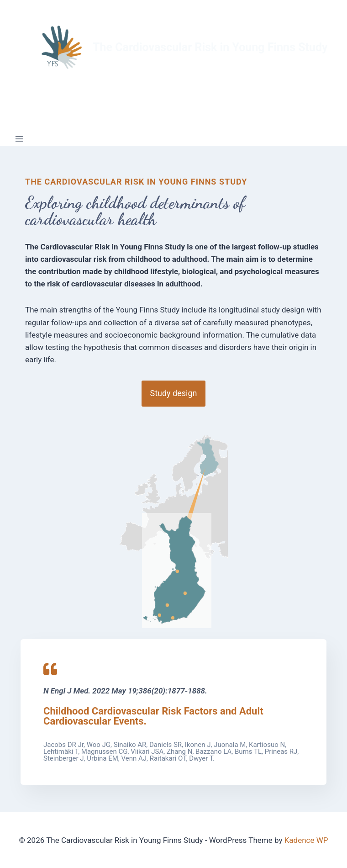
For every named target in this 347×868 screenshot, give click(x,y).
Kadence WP (306, 840)
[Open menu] (19, 139)
